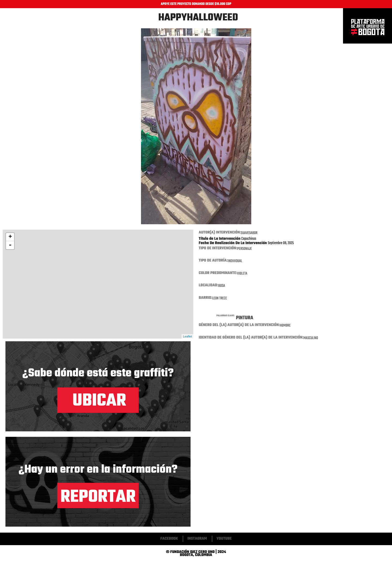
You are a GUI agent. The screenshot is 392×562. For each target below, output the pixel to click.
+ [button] (10, 237)
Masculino (311, 338)
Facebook (169, 539)
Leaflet (187, 336)
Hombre (285, 326)
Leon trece (220, 298)
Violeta (242, 274)
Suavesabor (249, 233)
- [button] (10, 245)
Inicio (367, 26)
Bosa (222, 286)
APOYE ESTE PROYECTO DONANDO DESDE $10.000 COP (196, 4)
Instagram (197, 539)
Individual (235, 261)
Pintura (245, 318)
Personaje (244, 249)
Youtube (224, 539)
